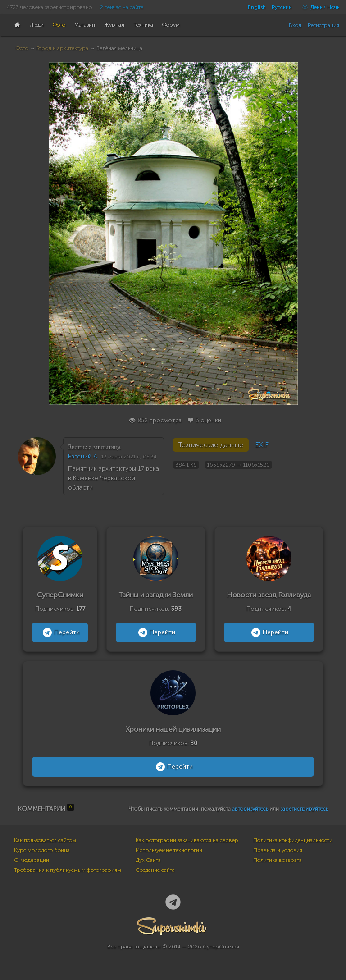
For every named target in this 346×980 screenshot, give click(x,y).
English (257, 7)
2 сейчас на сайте (122, 7)
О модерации (32, 860)
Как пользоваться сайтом (45, 840)
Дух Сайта (148, 860)
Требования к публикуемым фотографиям (68, 870)
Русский (282, 7)
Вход (295, 25)
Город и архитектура (62, 48)
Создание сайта (155, 870)
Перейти (60, 632)
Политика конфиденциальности (293, 840)
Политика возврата (278, 860)
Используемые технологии (169, 850)
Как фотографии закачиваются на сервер (187, 840)
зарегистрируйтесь (304, 809)
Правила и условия (278, 850)
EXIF (262, 445)
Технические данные (211, 445)
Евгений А (83, 456)
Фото (22, 48)
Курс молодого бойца (42, 850)
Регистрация (323, 25)
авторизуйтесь (250, 809)
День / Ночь (319, 7)
